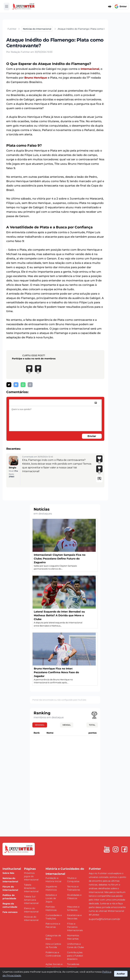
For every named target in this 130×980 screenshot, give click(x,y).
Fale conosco (10, 912)
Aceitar (121, 974)
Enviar (92, 436)
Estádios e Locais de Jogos (51, 898)
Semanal (40, 725)
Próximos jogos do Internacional (31, 876)
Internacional (90, 69)
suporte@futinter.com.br (105, 919)
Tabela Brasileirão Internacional (31, 888)
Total (92, 725)
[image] (96, 403)
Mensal (67, 725)
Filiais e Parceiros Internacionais (75, 927)
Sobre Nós (8, 873)
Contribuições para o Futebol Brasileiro (75, 956)
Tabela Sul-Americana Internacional (31, 900)
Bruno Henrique (36, 78)
